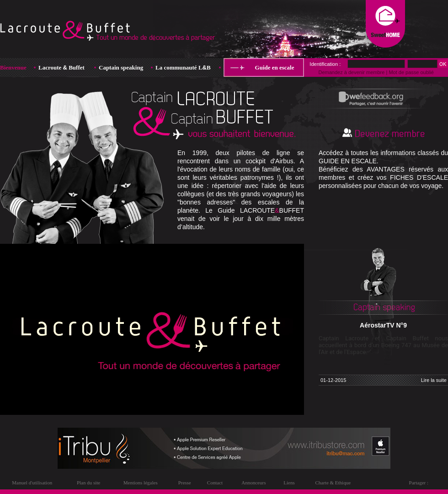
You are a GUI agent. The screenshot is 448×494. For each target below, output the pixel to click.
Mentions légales (141, 483)
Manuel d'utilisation (32, 483)
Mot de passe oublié (411, 72)
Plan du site (88, 483)
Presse (185, 483)
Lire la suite (434, 380)
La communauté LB (183, 67)
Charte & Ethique (333, 483)
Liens (289, 483)
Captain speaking (121, 67)
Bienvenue (13, 67)
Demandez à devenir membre (351, 72)
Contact (215, 483)
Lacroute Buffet (61, 67)
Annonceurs (253, 483)
